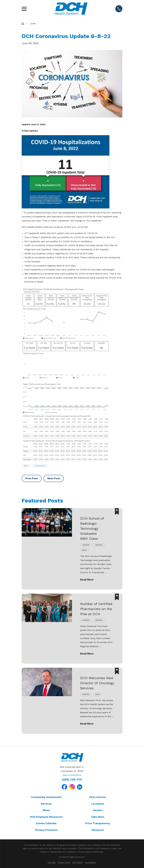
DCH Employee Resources (46, 817)
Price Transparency (98, 823)
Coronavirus (40, 466)
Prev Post (32, 478)
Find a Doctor (98, 797)
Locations (98, 804)
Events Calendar (46, 823)
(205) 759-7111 (72, 780)
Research (98, 830)
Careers (98, 810)
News (26, 466)
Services (46, 804)
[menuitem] (52, 863)
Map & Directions (72, 775)
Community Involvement (46, 797)
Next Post (54, 478)
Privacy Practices (46, 830)
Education (98, 817)
